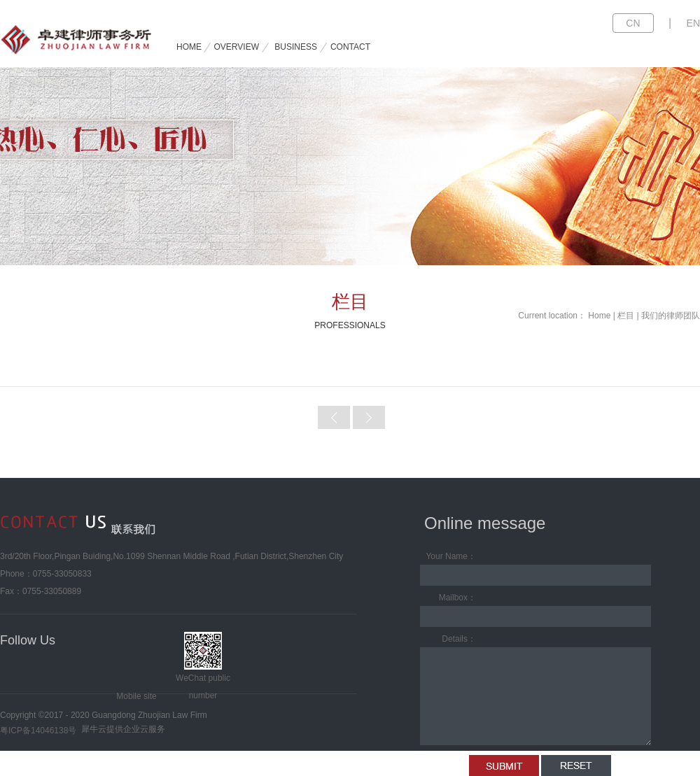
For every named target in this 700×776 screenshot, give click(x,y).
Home (599, 316)
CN (633, 23)
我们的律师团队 (671, 316)
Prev (334, 417)
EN (693, 23)
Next (369, 417)
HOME (189, 47)
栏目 (626, 316)
